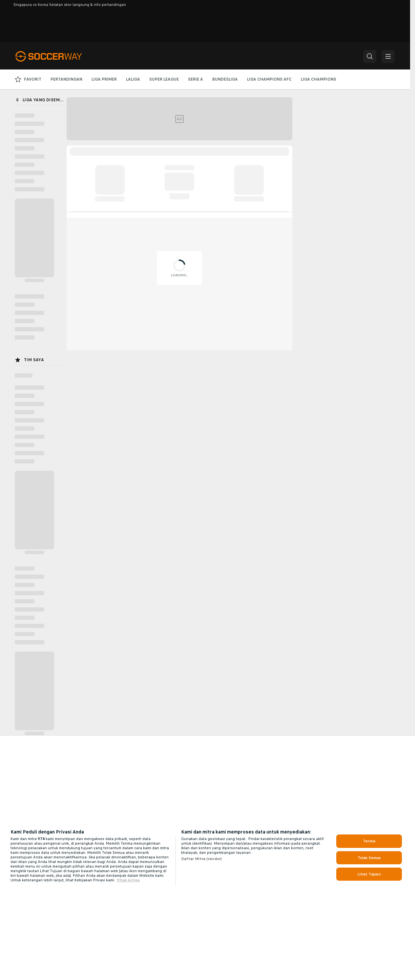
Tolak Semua (369, 858)
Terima (369, 841)
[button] (370, 56)
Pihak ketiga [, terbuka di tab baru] (128, 880)
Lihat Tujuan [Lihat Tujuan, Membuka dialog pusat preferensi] (369, 874)
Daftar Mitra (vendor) (202, 859)
